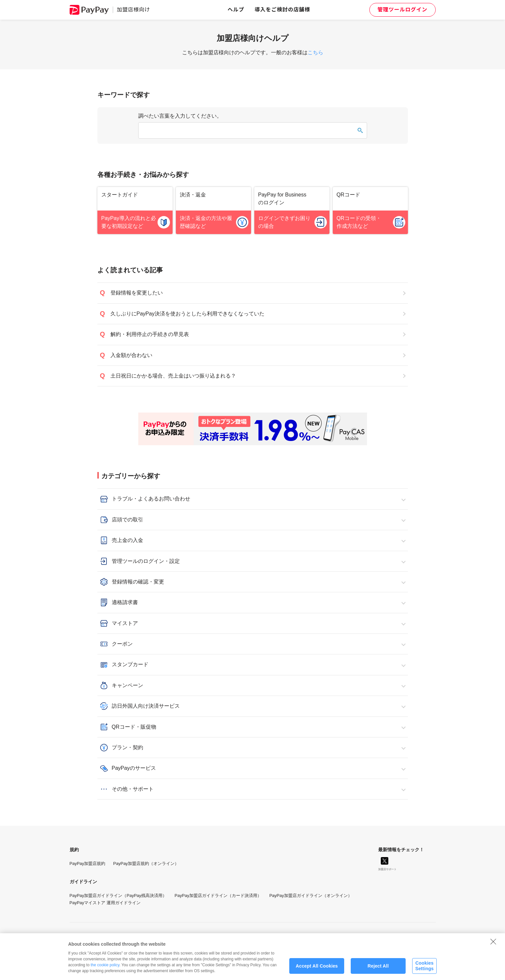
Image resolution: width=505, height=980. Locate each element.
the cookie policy (105, 968)
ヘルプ (236, 10)
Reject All (378, 969)
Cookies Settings (424, 969)
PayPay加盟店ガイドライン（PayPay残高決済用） (118, 896)
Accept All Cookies (317, 969)
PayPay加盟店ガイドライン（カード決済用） (218, 896)
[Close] (493, 945)
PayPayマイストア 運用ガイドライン (105, 903)
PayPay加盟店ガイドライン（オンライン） (311, 896)
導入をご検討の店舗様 (282, 10)
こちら (315, 52)
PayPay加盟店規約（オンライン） (146, 863)
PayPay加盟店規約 (88, 863)
